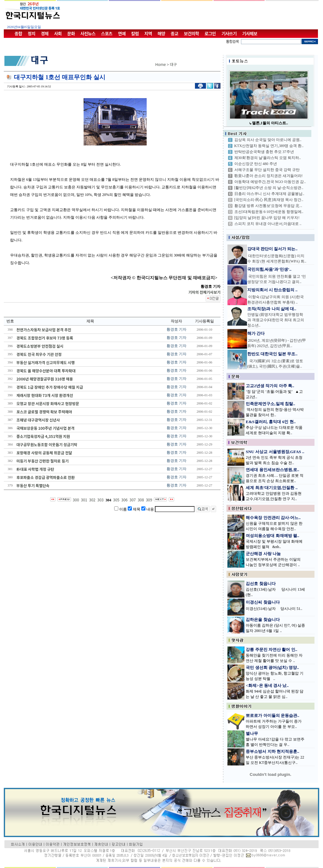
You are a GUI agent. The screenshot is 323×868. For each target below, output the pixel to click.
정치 (32, 33)
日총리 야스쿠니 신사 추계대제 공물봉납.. (269, 194)
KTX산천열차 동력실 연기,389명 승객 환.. (269, 146)
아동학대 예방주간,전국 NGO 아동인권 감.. (270, 182)
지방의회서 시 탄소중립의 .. (273, 290)
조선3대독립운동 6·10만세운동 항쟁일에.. (269, 212)
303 (101, 500)
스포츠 (107, 33)
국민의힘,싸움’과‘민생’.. (269, 269)
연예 (122, 33)
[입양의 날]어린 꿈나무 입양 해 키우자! (267, 218)
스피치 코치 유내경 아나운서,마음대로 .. (268, 224)
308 (141, 500)
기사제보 (250, 33)
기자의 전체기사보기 (204, 292)
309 (149, 500)
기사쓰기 (229, 33)
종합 (18, 33)
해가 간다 (256, 333)
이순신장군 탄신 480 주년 (256, 164)
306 (124, 500)
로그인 (210, 33)
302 (92, 500)
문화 (71, 33)
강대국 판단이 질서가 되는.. (273, 249)
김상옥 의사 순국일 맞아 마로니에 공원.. (268, 140)
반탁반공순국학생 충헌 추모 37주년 (264, 152)
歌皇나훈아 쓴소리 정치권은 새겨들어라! (269, 176)
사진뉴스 (88, 33)
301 (84, 500)
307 (132, 500)
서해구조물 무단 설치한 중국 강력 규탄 (267, 170)
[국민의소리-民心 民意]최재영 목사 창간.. (269, 200)
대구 (173, 64)
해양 (161, 33)
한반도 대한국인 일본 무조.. (273, 354)
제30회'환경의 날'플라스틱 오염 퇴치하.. (268, 158)
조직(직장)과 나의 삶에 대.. (272, 309)
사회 (58, 33)
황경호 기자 (176, 329)
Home (161, 64)
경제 (45, 33)
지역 (148, 33)
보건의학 (191, 33)
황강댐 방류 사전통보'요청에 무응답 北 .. (268, 206)
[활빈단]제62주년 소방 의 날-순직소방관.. (269, 188)
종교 (174, 33)
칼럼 (135, 33)
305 (116, 500)
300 (76, 500)
